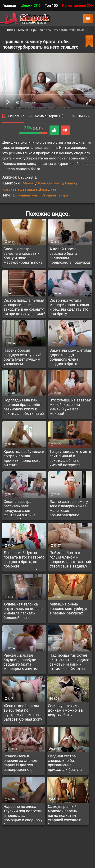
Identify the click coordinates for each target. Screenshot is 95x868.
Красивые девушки (19, 189)
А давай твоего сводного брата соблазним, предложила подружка (70, 256)
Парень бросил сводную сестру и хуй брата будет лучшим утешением (23, 357)
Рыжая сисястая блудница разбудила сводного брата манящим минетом (22, 662)
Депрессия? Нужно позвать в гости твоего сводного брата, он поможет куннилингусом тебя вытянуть (24, 560)
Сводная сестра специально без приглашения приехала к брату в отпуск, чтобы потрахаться (65, 764)
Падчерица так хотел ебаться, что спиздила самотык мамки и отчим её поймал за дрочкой (69, 663)
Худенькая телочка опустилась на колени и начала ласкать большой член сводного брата (23, 612)
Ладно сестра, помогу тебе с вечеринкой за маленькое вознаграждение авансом (69, 509)
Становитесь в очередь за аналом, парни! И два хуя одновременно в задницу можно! (21, 764)
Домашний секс (26, 195)
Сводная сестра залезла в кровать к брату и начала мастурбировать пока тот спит (23, 256)
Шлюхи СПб (30, 6)
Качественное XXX (78, 6)
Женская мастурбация (56, 183)
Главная (9, 6)
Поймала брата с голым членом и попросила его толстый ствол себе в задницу (70, 559)
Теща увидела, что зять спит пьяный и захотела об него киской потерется (70, 458)
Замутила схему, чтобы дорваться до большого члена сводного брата (70, 357)
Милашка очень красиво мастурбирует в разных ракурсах (70, 609)
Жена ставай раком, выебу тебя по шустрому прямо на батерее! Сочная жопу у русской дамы (23, 713)
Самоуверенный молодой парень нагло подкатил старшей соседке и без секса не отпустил (67, 814)
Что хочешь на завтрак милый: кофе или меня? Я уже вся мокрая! (70, 407)
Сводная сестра (55, 195)
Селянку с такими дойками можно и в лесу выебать (65, 710)
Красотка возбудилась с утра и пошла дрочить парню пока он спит (24, 458)
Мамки (29, 183)
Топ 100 (51, 6)
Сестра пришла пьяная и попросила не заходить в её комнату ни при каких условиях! (24, 307)
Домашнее (47, 189)
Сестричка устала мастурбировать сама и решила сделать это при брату (69, 307)
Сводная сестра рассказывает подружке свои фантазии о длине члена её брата (20, 509)
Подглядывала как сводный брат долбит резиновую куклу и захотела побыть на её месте (24, 408)
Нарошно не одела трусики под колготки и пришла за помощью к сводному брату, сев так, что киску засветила (23, 814)
